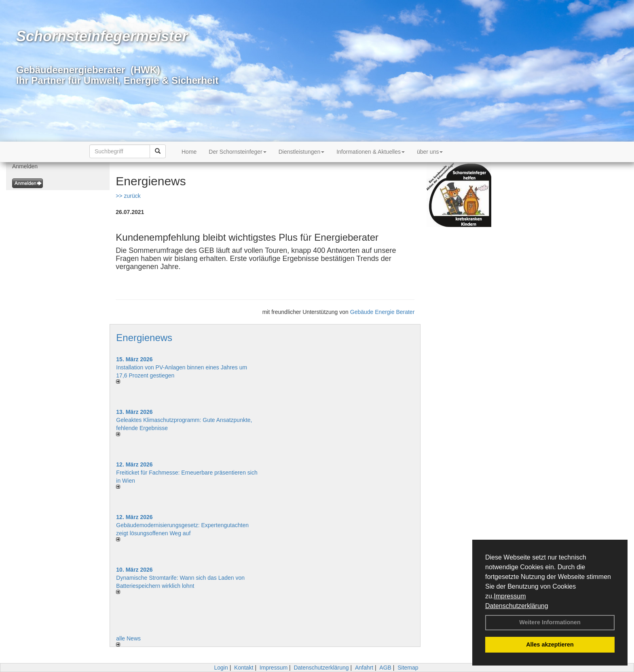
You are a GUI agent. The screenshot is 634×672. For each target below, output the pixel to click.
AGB (385, 668)
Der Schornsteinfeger (237, 152)
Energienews (144, 338)
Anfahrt (364, 668)
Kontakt (244, 668)
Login (221, 668)
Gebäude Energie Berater (383, 312)
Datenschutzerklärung (517, 606)
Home (189, 152)
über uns (430, 152)
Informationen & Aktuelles (371, 152)
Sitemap (408, 668)
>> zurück (128, 196)
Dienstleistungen (302, 152)
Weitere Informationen (550, 622)
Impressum (510, 596)
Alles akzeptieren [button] (550, 644)
